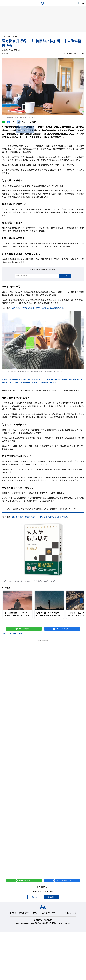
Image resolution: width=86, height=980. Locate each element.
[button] (81, 601)
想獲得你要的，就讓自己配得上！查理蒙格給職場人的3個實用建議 (40, 517)
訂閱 (65, 276)
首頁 (4, 36)
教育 (10, 36)
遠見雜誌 (13, 913)
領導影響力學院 (71, 913)
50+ (60, 913)
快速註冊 (51, 897)
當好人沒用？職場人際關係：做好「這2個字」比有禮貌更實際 (38, 308)
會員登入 (35, 897)
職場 (21, 634)
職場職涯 (16, 36)
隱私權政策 (48, 920)
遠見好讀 (5, 53)
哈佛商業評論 (24, 913)
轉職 (5, 634)
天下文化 (36, 913)
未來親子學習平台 (49, 913)
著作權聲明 (38, 920)
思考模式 (13, 634)
